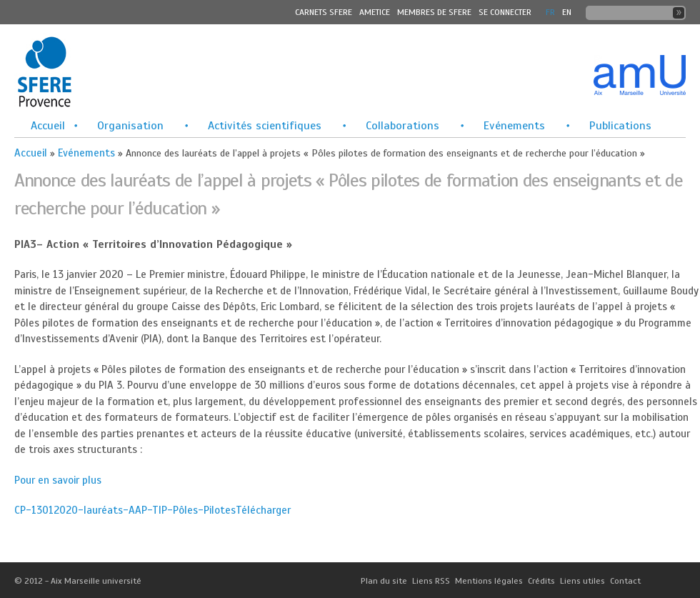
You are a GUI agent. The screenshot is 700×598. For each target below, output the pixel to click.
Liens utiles (582, 581)
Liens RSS (431, 581)
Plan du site (384, 581)
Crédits (541, 581)
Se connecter (505, 12)
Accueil (48, 126)
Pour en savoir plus (58, 480)
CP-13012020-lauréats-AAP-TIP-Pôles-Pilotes (125, 510)
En (567, 12)
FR (550, 12)
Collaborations (402, 126)
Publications (620, 126)
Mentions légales (489, 581)
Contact (625, 581)
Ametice (375, 12)
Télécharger (263, 510)
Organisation (130, 126)
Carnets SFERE (324, 12)
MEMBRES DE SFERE (434, 12)
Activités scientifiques (265, 126)
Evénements (514, 126)
